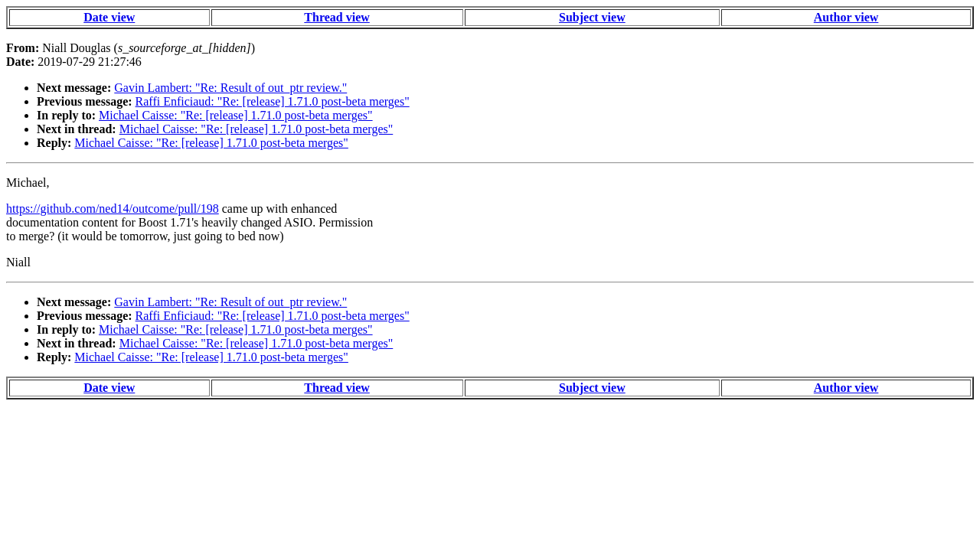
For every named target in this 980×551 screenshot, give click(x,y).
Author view (846, 17)
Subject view (592, 17)
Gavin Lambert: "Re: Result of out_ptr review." (230, 88)
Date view (109, 17)
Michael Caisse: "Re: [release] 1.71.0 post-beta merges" (236, 115)
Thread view (336, 17)
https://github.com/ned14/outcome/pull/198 (113, 209)
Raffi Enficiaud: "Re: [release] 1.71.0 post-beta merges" (273, 101)
